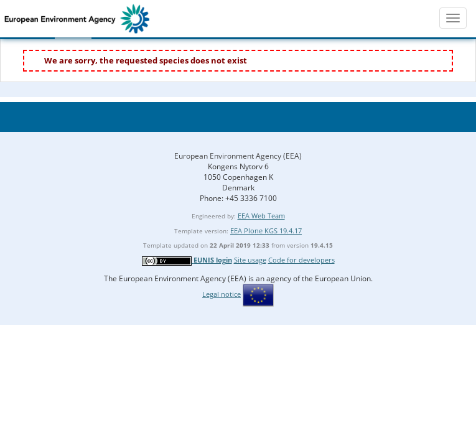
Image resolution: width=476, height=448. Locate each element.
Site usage (250, 260)
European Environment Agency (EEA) (238, 156)
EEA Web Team (261, 216)
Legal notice (222, 294)
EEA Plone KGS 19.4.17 (266, 231)
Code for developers (301, 260)
